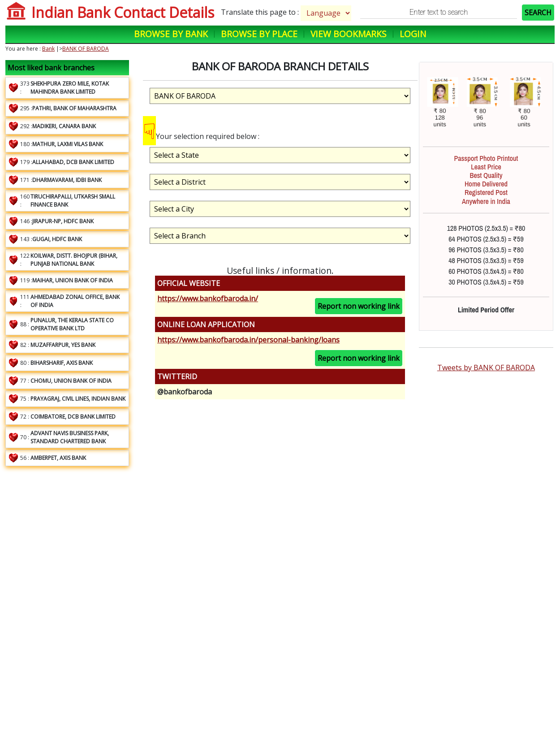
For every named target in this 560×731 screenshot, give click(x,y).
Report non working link (359, 306)
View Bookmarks (349, 34)
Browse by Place (259, 34)
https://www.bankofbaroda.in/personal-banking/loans (248, 340)
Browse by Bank (171, 34)
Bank (48, 49)
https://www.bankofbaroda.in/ (208, 298)
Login (413, 34)
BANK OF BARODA (86, 49)
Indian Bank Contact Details (123, 12)
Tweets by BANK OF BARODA (486, 368)
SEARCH (538, 13)
